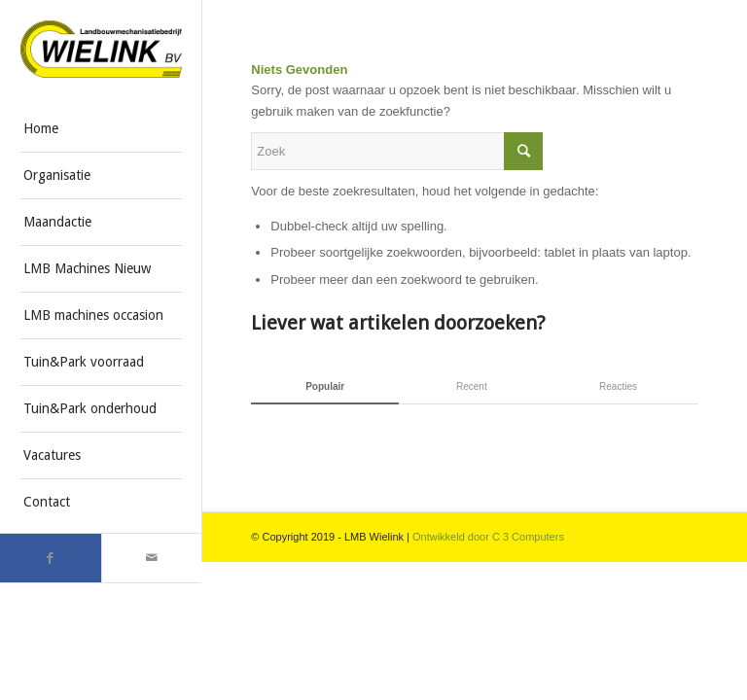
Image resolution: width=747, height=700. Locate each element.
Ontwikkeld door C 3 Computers (488, 537)
